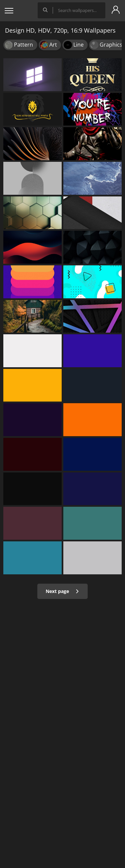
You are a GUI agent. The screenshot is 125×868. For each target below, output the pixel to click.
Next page (62, 591)
